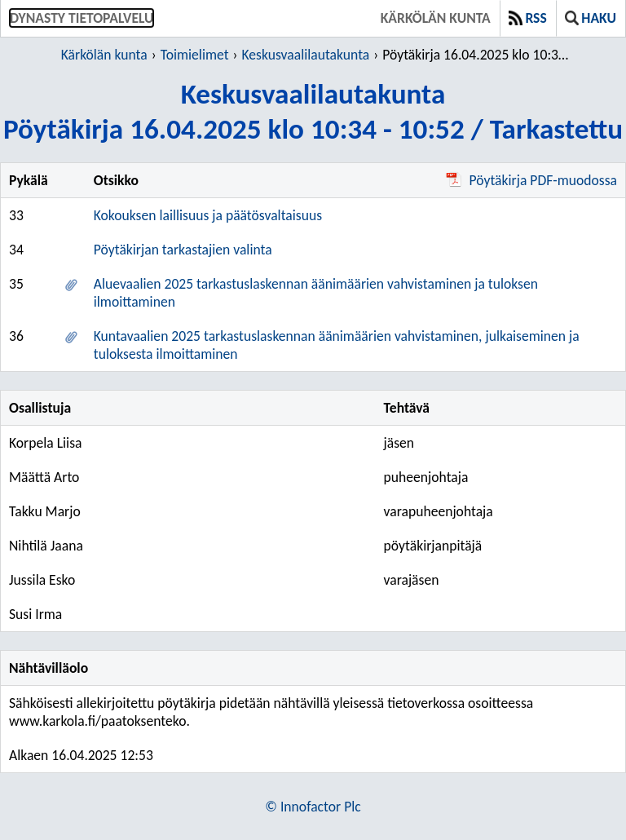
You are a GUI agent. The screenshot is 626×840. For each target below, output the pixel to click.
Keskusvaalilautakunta (306, 55)
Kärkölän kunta (436, 18)
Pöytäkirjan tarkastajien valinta (183, 250)
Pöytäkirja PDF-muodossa (531, 180)
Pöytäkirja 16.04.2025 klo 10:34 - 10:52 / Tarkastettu (478, 55)
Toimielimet (195, 55)
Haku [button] (591, 18)
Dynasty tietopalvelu (82, 18)
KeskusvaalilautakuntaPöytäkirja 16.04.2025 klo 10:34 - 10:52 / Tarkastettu (313, 111)
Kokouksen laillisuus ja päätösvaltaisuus (208, 215)
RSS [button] (528, 18)
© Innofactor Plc (313, 807)
